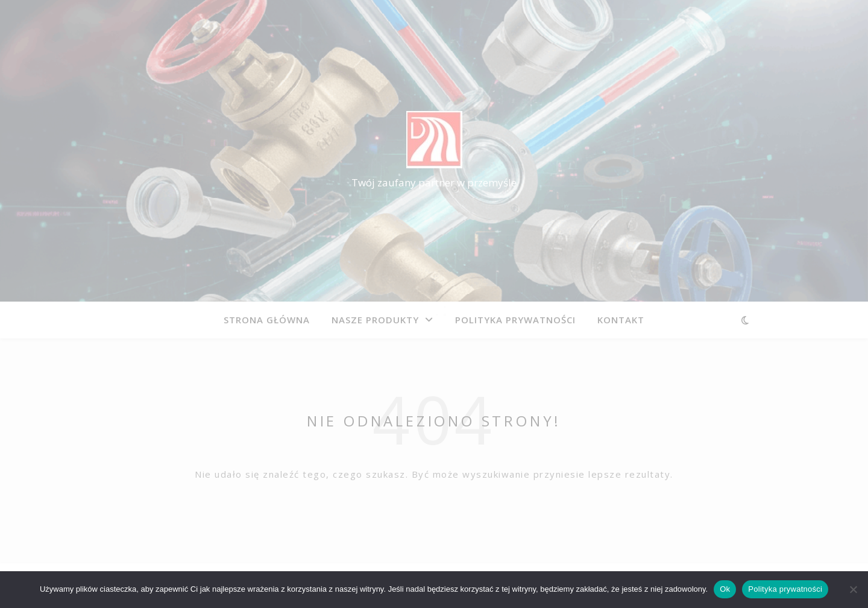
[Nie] (853, 589)
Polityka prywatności (785, 589)
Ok (725, 589)
